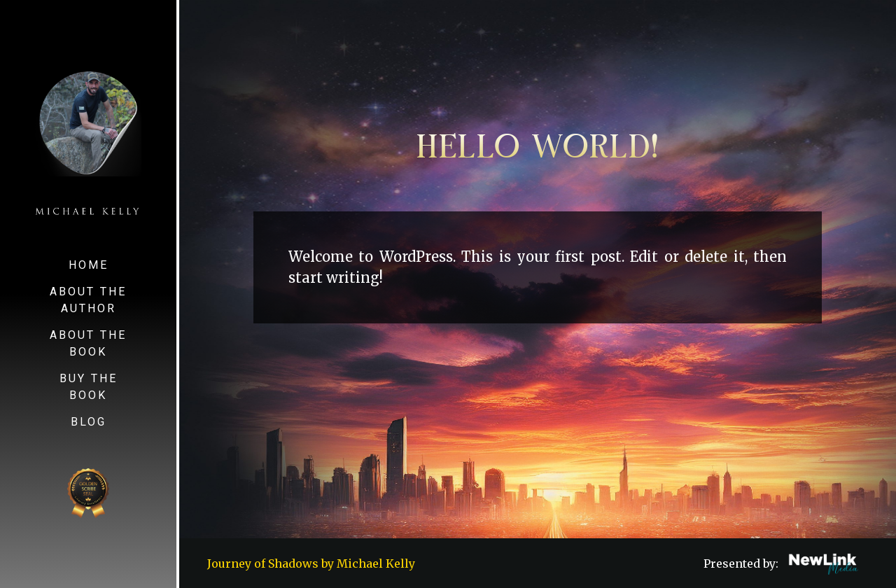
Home (89, 265)
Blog (89, 422)
